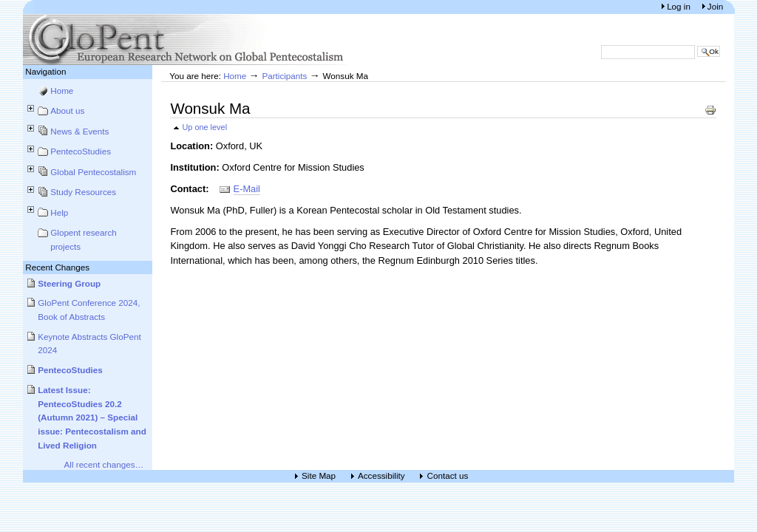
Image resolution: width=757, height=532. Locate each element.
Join (715, 6)
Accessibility (381, 476)
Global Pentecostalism (93, 172)
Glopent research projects (84, 239)
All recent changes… (104, 464)
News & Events (79, 131)
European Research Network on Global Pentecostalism (186, 40)
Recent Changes (57, 267)
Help (59, 212)
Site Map (319, 476)
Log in (680, 6)
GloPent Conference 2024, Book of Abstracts (89, 310)
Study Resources (83, 192)
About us (67, 110)
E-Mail (247, 189)
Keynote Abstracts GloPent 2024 (89, 344)
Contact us (447, 476)
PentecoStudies (81, 151)
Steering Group (69, 283)
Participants (284, 76)
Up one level (204, 127)
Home (62, 91)
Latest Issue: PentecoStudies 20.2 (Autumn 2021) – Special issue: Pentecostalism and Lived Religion (92, 417)
